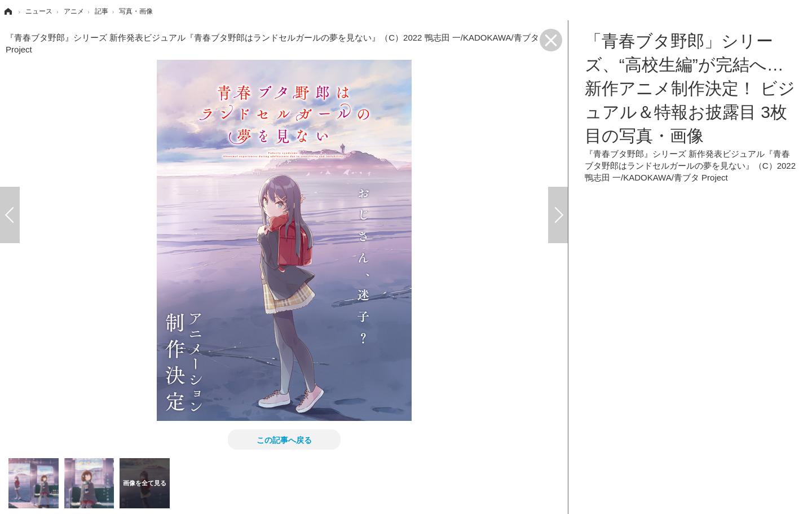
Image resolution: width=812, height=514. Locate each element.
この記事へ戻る (284, 440)
